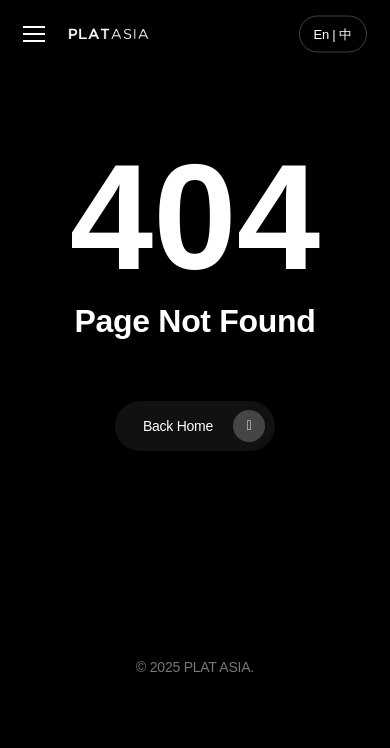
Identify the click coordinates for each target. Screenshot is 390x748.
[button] (34, 34)
